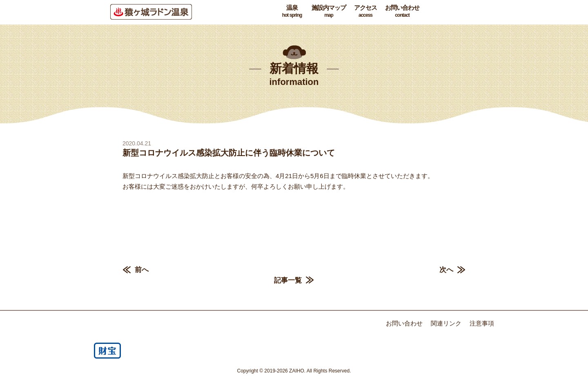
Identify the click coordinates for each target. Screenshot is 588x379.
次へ (446, 270)
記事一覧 (288, 280)
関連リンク (446, 323)
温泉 (292, 11)
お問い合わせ (402, 11)
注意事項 (482, 323)
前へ (142, 270)
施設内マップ (329, 11)
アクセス (365, 11)
